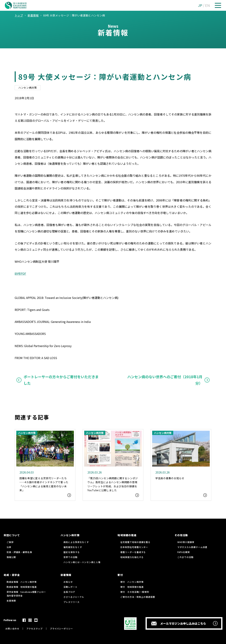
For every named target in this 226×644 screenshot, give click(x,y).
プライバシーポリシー (61, 629)
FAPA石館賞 (184, 552)
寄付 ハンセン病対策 (132, 582)
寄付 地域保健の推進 (132, 587)
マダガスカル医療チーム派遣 (192, 547)
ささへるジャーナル (74, 597)
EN (207, 5)
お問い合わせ (12, 629)
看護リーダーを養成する (133, 552)
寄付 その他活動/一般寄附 (135, 592)
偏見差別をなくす (73, 547)
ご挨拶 (10, 542)
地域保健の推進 (127, 535)
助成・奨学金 (12, 575)
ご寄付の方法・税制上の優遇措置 (138, 597)
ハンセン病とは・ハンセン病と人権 (82, 562)
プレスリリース (71, 602)
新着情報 (66, 575)
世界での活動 (70, 557)
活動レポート (70, 587)
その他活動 (181, 535)
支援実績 (11, 601)
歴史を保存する (72, 552)
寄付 (120, 575)
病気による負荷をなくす (76, 542)
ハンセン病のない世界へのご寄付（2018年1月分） (165, 380)
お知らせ (68, 582)
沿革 (9, 547)
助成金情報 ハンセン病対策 (22, 582)
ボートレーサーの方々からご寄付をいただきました (61, 380)
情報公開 (11, 557)
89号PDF (20, 273)
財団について (12, 535)
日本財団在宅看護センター (134, 547)
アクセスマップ (34, 629)
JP (200, 5)
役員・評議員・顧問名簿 (19, 552)
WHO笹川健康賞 (186, 542)
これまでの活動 (185, 557)
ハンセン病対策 (28, 88)
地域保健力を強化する (132, 557)
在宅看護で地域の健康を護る (135, 542)
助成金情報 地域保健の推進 (22, 587)
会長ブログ (69, 592)
